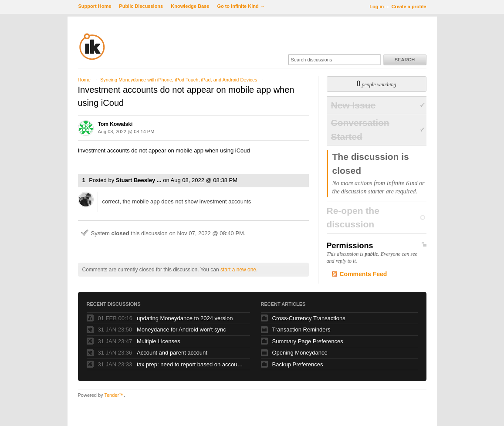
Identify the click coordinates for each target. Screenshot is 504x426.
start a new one (238, 270)
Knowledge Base (190, 6)
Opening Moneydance (300, 353)
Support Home (95, 6)
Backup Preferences (298, 364)
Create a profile (409, 7)
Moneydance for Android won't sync (181, 330)
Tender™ (114, 395)
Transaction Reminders (301, 330)
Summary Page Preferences (308, 341)
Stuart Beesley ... (139, 180)
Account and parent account (172, 353)
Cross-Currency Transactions (309, 318)
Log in (377, 7)
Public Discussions (141, 6)
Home (84, 80)
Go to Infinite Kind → (241, 6)
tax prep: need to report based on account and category (191, 364)
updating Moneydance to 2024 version (185, 318)
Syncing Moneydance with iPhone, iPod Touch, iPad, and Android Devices (179, 80)
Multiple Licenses (159, 341)
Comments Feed (364, 274)
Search (405, 60)
